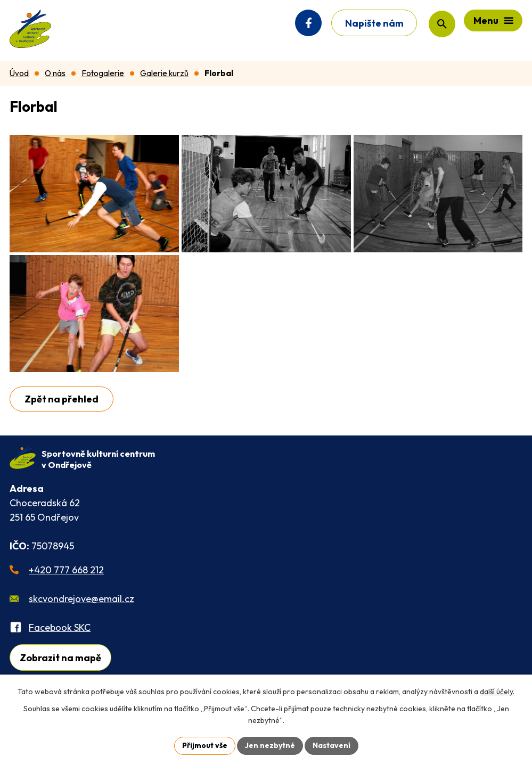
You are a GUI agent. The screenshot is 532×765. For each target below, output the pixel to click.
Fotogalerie (103, 73)
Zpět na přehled (62, 399)
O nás (55, 73)
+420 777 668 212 (66, 570)
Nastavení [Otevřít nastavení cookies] (332, 745)
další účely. (497, 692)
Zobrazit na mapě (60, 658)
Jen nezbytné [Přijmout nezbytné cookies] (270, 745)
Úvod (19, 73)
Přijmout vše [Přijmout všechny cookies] (205, 745)
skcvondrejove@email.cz (81, 599)
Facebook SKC (60, 627)
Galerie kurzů (164, 73)
